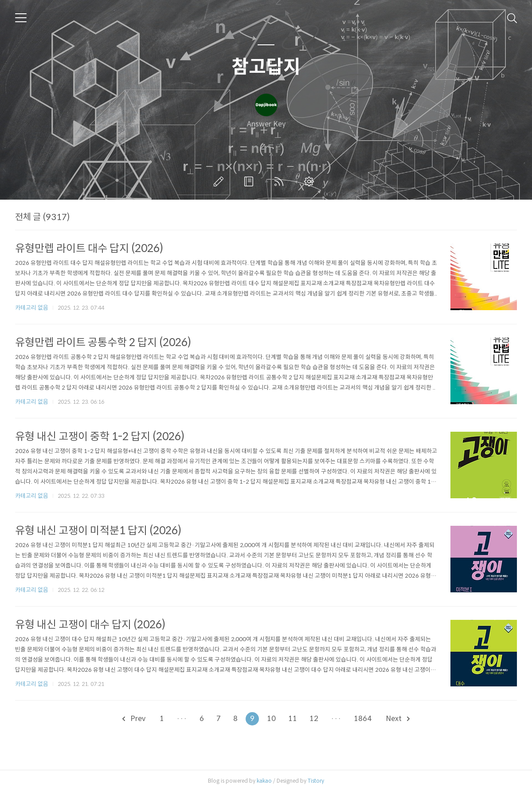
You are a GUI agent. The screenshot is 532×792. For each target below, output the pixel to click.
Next (398, 719)
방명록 (250, 181)
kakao (264, 781)
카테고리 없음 (32, 308)
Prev (134, 719)
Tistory (316, 781)
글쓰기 (220, 181)
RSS (281, 181)
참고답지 (266, 67)
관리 (311, 181)
